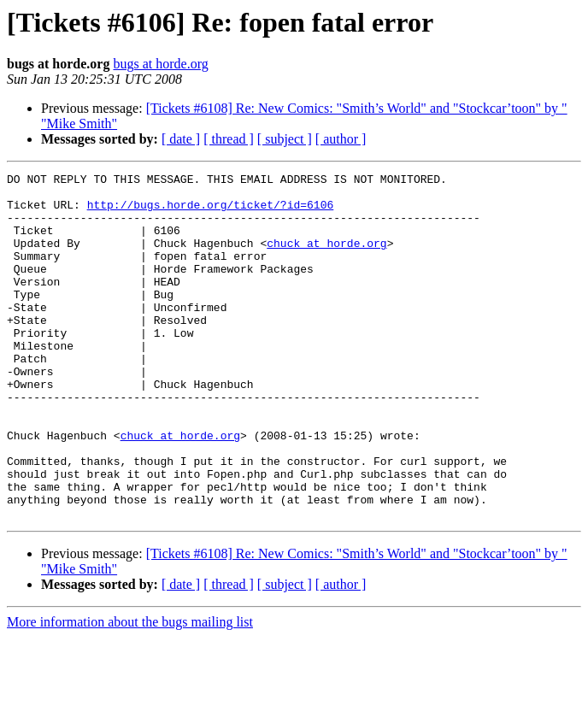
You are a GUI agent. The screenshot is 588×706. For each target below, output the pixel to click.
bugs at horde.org (160, 64)
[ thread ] (229, 139)
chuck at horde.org (326, 258)
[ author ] (341, 139)
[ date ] (181, 139)
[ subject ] (285, 139)
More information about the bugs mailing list (130, 691)
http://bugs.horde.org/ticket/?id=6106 (211, 212)
